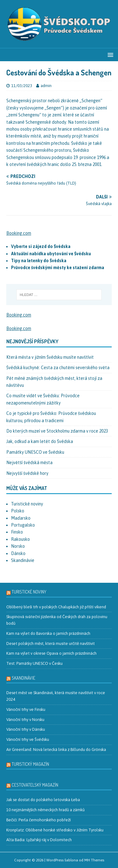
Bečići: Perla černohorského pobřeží (39, 820)
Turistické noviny (27, 504)
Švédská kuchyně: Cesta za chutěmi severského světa (58, 368)
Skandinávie (23, 560)
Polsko (18, 511)
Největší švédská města (29, 463)
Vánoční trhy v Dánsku (26, 729)
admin (46, 86)
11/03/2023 (22, 86)
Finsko (17, 532)
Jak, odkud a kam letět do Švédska (40, 441)
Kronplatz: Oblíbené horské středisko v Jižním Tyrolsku (55, 830)
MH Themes (94, 860)
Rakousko (20, 539)
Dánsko (18, 553)
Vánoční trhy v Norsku (25, 720)
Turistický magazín (30, 764)
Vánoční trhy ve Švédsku (28, 739)
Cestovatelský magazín (35, 785)
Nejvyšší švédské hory (27, 473)
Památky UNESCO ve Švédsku (35, 452)
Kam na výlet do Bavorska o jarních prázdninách (48, 633)
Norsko (18, 546)
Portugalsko (23, 525)
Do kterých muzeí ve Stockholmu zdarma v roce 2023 (57, 431)
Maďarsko (21, 518)
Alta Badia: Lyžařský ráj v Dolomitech (39, 840)
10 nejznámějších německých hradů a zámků (45, 810)
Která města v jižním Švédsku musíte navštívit (50, 357)
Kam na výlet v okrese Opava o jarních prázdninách (51, 653)
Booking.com (19, 233)
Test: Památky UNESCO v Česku (34, 663)
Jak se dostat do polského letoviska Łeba (43, 800)
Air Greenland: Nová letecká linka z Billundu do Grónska (56, 750)
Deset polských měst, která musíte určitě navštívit (51, 644)
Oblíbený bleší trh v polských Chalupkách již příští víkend (56, 607)
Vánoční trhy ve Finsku (26, 709)
